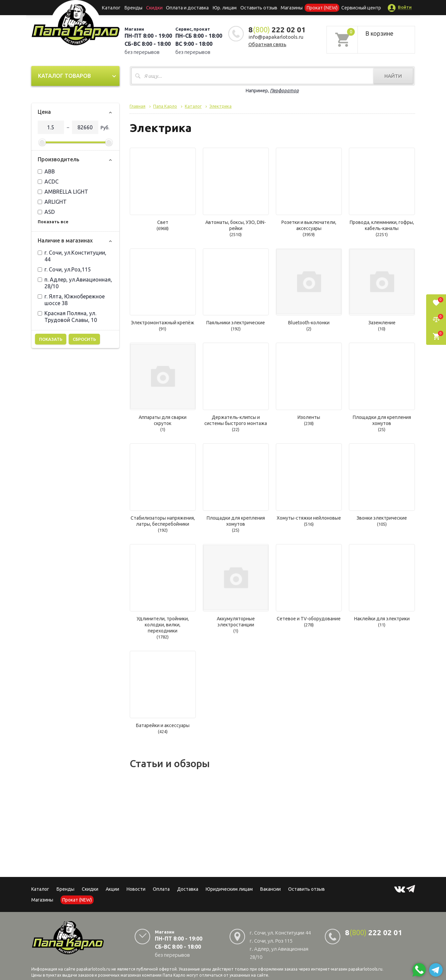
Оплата (161, 889)
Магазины (42, 900)
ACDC (48, 182)
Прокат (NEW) (318, 7)
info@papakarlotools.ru (276, 37)
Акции (112, 889)
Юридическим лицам (229, 889)
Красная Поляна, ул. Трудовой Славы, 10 (67, 317)
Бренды (137, 7)
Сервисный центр (355, 7)
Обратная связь (267, 44)
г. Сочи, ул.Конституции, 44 (72, 256)
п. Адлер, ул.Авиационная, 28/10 (75, 283)
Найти (393, 76)
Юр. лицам (225, 7)
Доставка (188, 889)
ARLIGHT (52, 202)
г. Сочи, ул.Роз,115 (64, 269)
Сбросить (84, 339)
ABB (46, 171)
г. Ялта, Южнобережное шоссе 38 (71, 300)
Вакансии (270, 889)
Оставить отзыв (258, 7)
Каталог (117, 7)
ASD (46, 212)
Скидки (90, 889)
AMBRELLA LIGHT (63, 192)
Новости (136, 889)
